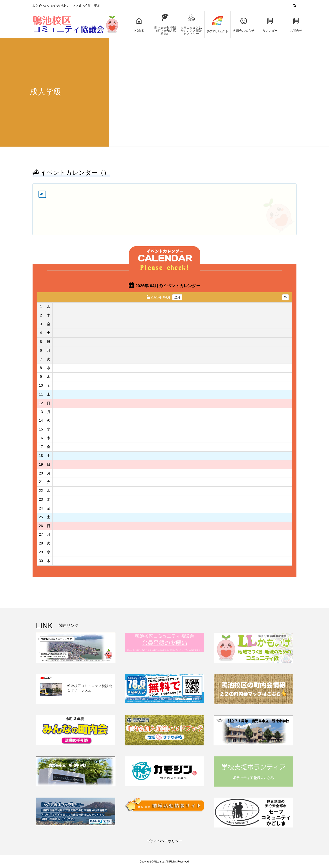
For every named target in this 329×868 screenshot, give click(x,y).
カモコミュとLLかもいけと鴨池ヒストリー (191, 25)
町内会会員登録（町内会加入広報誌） (165, 25)
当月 (177, 297)
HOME (139, 25)
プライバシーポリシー (164, 841)
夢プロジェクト (218, 25)
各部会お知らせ (244, 25)
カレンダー (270, 25)
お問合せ (296, 25)
